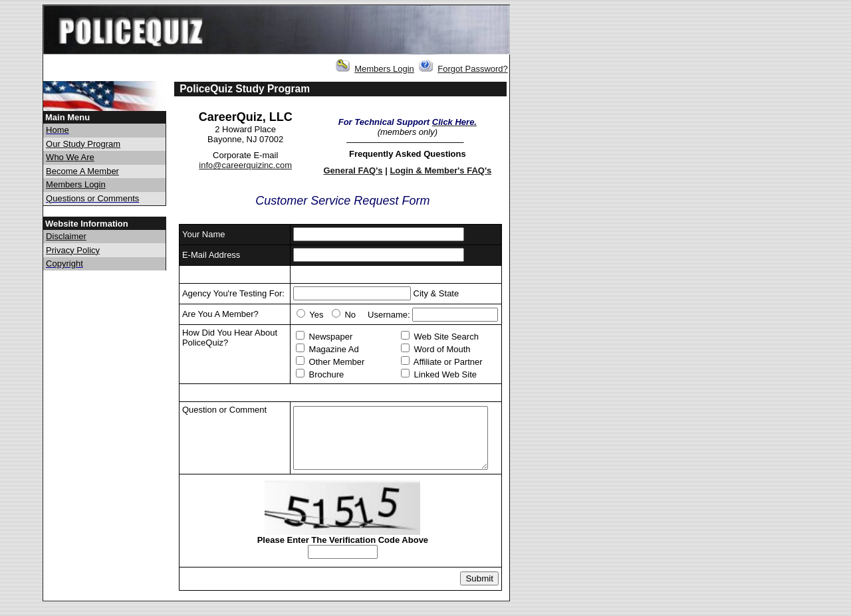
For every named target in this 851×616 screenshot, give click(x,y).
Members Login (384, 69)
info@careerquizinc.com (245, 165)
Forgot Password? (473, 69)
